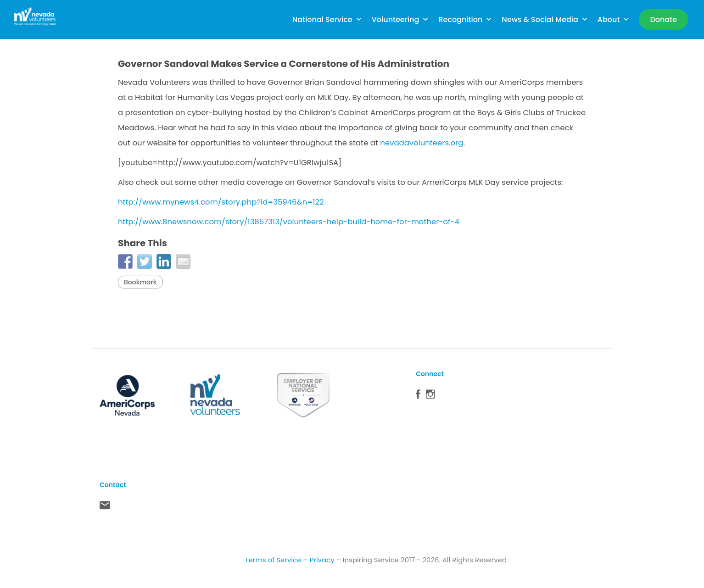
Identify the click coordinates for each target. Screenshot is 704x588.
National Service (327, 19)
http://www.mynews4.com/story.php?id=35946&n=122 (221, 202)
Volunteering (401, 19)
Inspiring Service (371, 560)
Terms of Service (273, 560)
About (614, 19)
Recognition (465, 19)
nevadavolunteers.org (422, 143)
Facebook (418, 396)
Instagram (430, 396)
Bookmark (140, 282)
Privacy (322, 560)
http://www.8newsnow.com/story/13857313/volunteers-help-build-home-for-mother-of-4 (289, 222)
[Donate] (663, 19)
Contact (105, 507)
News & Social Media (545, 19)
